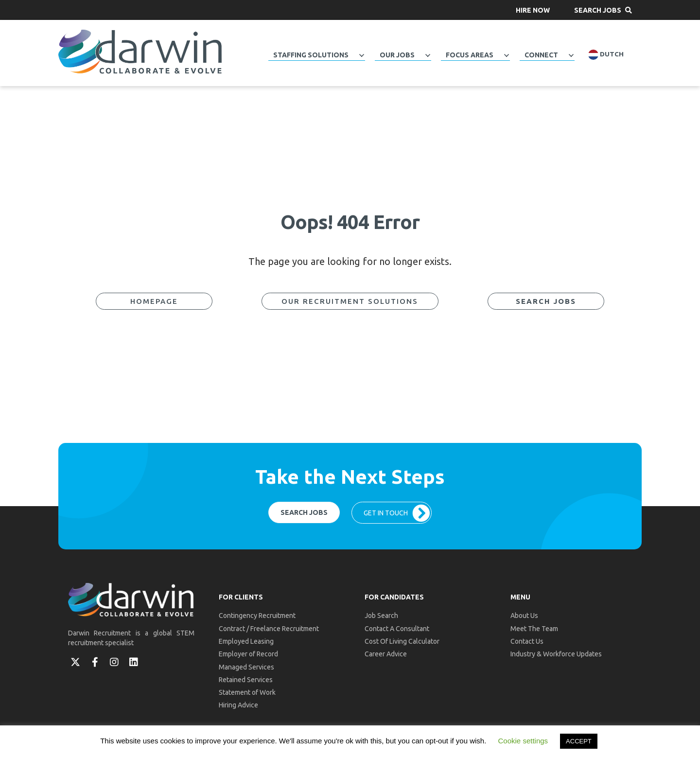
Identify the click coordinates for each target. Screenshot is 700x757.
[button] (533, 10)
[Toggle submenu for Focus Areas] (507, 55)
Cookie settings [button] (523, 741)
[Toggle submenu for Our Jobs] (428, 55)
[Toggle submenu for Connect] (571, 55)
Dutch (606, 55)
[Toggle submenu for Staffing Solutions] (362, 55)
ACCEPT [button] (579, 741)
